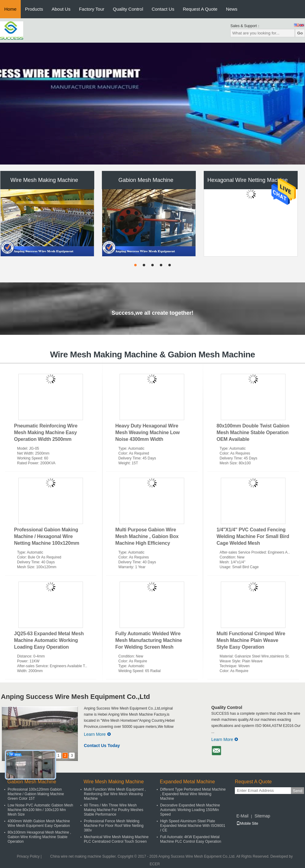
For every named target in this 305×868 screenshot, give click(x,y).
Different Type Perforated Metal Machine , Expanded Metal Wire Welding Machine (193, 794)
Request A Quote (200, 9)
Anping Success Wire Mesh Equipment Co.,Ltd (75, 697)
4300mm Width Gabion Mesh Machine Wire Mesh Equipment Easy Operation (39, 823)
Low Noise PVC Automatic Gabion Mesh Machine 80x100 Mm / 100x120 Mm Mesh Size (40, 810)
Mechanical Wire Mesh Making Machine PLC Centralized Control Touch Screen (116, 839)
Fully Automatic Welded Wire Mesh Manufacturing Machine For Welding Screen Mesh (149, 640)
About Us (61, 9)
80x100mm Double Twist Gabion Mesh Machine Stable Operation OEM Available (253, 432)
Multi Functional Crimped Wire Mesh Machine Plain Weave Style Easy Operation (251, 640)
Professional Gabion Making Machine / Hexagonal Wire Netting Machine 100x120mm (47, 536)
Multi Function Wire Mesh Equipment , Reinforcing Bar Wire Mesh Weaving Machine (115, 794)
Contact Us (163, 9)
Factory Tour (92, 9)
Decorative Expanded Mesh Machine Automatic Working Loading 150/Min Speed (190, 810)
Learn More (97, 734)
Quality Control (128, 9)
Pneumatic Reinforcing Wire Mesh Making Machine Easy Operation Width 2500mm (46, 432)
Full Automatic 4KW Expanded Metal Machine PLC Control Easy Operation (191, 839)
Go (300, 33)
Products (34, 9)
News (232, 9)
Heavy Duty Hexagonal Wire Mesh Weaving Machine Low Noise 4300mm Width (147, 432)
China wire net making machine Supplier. (84, 856)
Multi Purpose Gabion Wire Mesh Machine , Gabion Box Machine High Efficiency (147, 536)
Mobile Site (247, 824)
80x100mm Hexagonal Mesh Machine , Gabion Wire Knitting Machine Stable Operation (39, 837)
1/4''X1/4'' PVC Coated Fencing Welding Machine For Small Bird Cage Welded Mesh (253, 536)
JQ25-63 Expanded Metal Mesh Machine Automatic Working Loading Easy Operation (49, 640)
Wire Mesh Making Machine (44, 180)
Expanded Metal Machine (187, 782)
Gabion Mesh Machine (146, 180)
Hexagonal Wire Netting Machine (248, 180)
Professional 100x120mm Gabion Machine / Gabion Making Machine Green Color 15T (36, 794)
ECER (155, 864)
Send (298, 791)
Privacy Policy (28, 856)
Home (10, 9)
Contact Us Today (102, 746)
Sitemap (262, 816)
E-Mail (242, 816)
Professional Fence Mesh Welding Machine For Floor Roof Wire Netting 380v (114, 826)
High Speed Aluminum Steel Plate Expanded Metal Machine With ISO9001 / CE (193, 826)
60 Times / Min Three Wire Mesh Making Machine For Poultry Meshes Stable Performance (114, 810)
